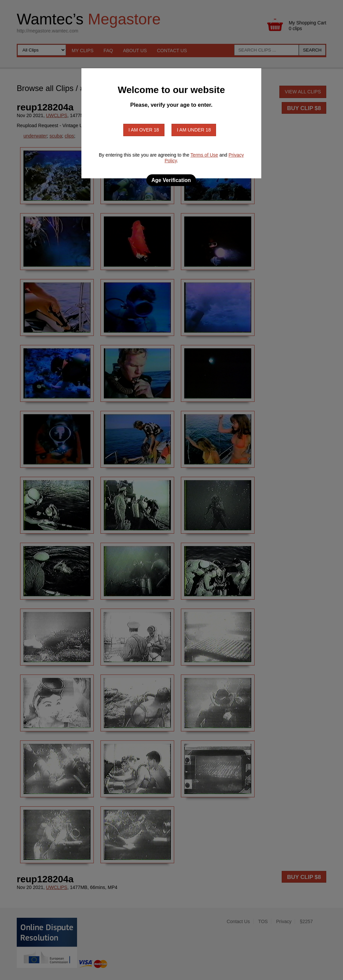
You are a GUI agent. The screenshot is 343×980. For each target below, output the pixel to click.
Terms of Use (204, 155)
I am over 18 (144, 130)
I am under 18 (194, 130)
